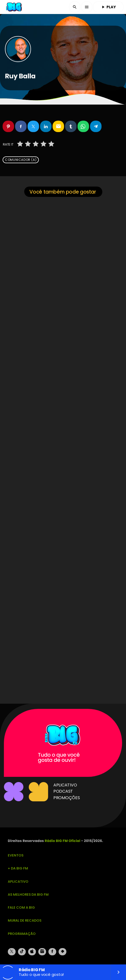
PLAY (108, 7)
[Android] (62, 952)
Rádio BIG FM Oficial (63, 841)
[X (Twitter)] (12, 952)
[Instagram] (42, 952)
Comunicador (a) (21, 160)
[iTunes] (32, 952)
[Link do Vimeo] (14, 7)
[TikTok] (22, 952)
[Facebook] (52, 952)
